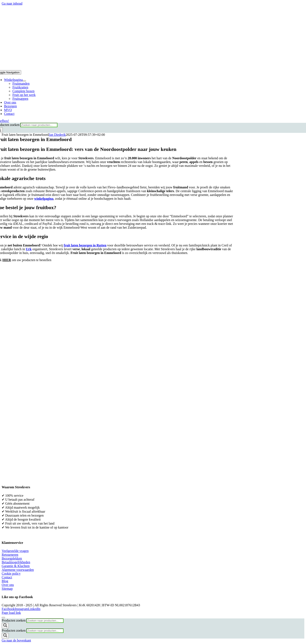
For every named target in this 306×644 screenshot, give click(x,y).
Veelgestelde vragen (15, 551)
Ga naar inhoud (12, 3)
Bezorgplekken (12, 558)
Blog (5, 581)
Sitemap (7, 589)
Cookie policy (11, 573)
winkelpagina (44, 199)
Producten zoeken (14, 620)
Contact (7, 577)
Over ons (8, 585)
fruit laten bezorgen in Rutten (85, 245)
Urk (29, 249)
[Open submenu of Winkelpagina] (24, 81)
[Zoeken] (5, 626)
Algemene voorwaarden (18, 570)
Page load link (11, 613)
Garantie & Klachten (16, 566)
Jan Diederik (57, 135)
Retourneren (10, 555)
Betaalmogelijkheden (16, 562)
